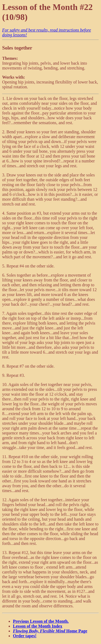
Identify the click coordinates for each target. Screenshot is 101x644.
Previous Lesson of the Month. (41, 621)
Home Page (50, 631)
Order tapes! (25, 636)
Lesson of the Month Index (38, 626)
